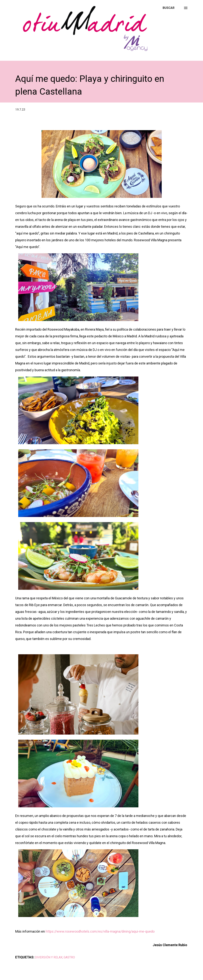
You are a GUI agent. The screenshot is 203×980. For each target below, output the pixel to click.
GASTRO (69, 957)
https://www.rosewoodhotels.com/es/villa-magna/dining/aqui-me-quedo (100, 931)
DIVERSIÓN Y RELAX (49, 957)
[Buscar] (169, 8)
